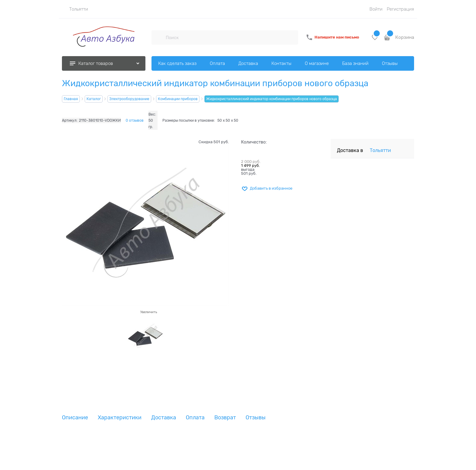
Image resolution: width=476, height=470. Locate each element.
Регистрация (400, 9)
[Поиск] (158, 37)
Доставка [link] (164, 418)
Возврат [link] (225, 418)
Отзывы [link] (256, 418)
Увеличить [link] (149, 312)
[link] (75, 9)
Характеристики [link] (120, 418)
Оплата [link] (195, 418)
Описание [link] (75, 418)
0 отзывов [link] (135, 120)
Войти (376, 9)
